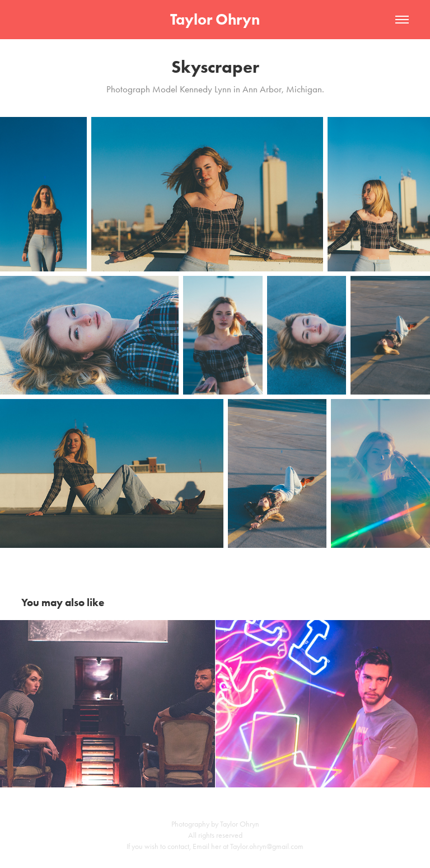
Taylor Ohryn (215, 19)
